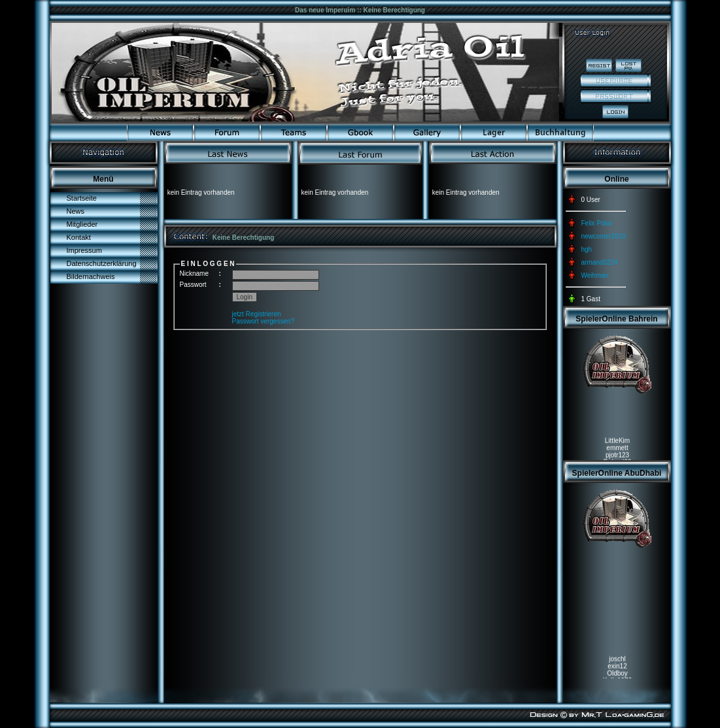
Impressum (84, 250)
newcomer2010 (604, 236)
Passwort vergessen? (264, 321)
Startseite (82, 198)
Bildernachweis (91, 276)
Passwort (193, 285)
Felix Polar (597, 223)
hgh (587, 249)
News (76, 211)
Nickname (194, 273)
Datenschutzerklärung (102, 263)
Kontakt (79, 237)
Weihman (595, 275)
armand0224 (600, 262)
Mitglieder (82, 224)
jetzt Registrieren (257, 314)
